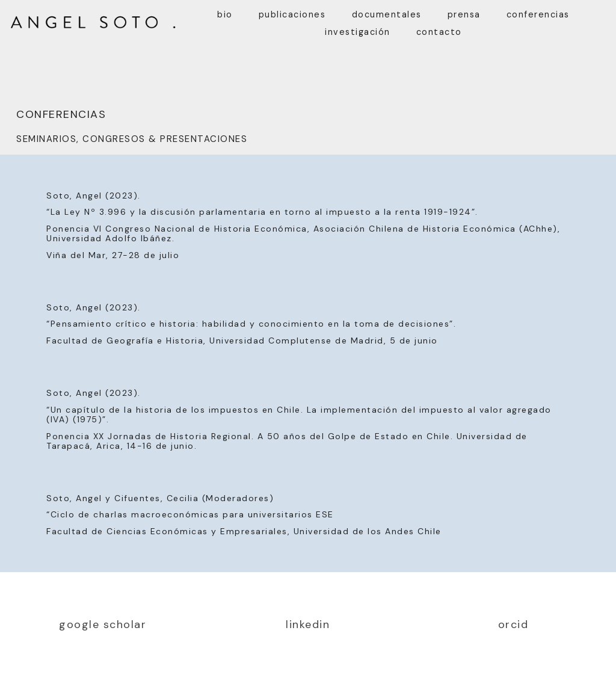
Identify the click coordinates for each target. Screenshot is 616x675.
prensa (464, 14)
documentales (387, 14)
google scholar (103, 624)
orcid (513, 624)
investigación (358, 32)
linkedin (308, 624)
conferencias (538, 14)
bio (225, 14)
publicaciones (292, 14)
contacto (439, 32)
